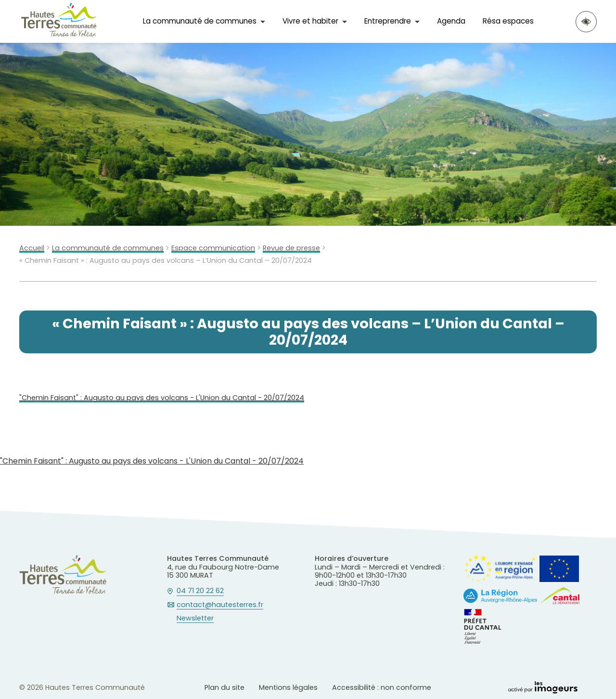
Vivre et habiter (310, 21)
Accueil (32, 248)
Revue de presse (291, 248)
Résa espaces (508, 21)
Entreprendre (388, 21)
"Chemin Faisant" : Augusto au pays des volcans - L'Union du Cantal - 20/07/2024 (162, 398)
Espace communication (213, 248)
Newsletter (195, 619)
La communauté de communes (200, 21)
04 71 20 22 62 (200, 591)
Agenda (451, 21)
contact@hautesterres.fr (220, 605)
